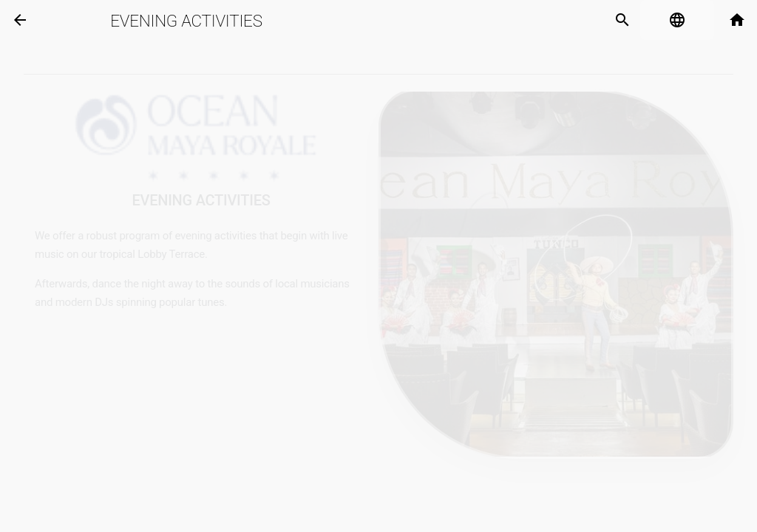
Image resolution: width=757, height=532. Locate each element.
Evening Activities (186, 21)
